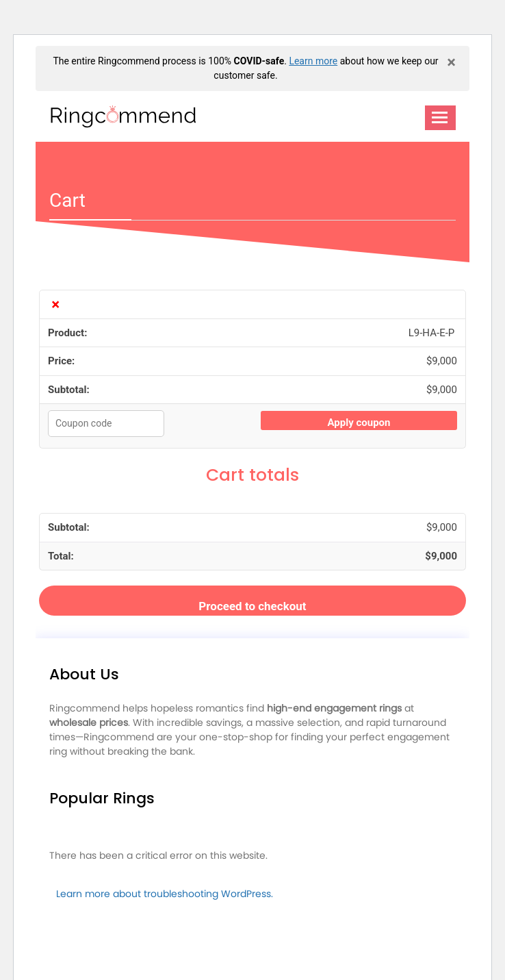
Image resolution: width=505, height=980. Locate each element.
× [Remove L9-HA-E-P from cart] (55, 304)
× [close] (451, 62)
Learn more (313, 61)
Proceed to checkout (252, 606)
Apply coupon (359, 423)
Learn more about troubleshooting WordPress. (165, 894)
